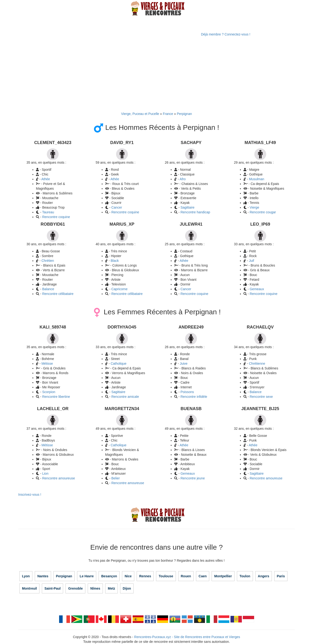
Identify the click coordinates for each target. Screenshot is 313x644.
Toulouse (166, 576)
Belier (116, 478)
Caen (203, 576)
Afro (183, 179)
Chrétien (48, 261)
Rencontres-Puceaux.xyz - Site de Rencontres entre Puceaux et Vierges (187, 637)
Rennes (145, 576)
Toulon (245, 576)
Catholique (119, 364)
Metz (111, 588)
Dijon (127, 588)
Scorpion (49, 392)
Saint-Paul (52, 588)
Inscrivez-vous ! (30, 495)
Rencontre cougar (263, 212)
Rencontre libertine (56, 397)
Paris (281, 576)
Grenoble (75, 588)
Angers (264, 576)
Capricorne (119, 289)
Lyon (26, 576)
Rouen (186, 576)
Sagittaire (187, 207)
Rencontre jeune (193, 478)
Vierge (254, 207)
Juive (184, 364)
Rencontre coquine (125, 212)
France (168, 114)
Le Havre (87, 576)
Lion (45, 473)
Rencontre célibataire (58, 294)
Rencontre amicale (125, 397)
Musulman (257, 179)
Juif (252, 261)
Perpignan (184, 114)
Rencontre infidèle (194, 397)
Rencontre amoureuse (59, 478)
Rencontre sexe (261, 397)
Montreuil (29, 588)
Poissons (187, 392)
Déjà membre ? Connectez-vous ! (226, 34)
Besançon (109, 576)
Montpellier (223, 576)
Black (115, 261)
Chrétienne (257, 364)
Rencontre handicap (195, 212)
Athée (46, 179)
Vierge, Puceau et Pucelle (140, 114)
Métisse (47, 364)
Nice (128, 576)
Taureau (48, 212)
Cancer (117, 207)
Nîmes (95, 588)
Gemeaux (257, 289)
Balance (48, 289)
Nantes (43, 576)
